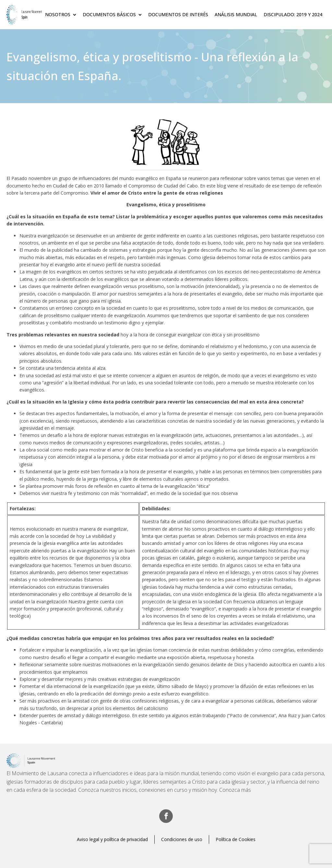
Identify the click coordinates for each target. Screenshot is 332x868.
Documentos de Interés (178, 14)
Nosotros (61, 14)
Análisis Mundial (236, 14)
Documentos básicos (112, 14)
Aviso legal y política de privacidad (112, 839)
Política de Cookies (236, 839)
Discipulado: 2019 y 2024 (293, 14)
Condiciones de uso (182, 839)
